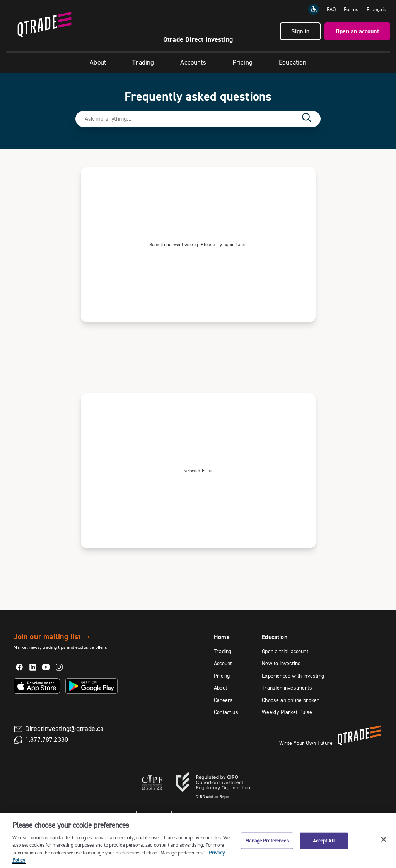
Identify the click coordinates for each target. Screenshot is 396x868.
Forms (351, 9)
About (98, 62)
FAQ (331, 9)
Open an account (357, 31)
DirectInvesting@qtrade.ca (65, 729)
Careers (223, 700)
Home (222, 637)
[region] (198, 840)
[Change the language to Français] (376, 9)
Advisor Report (213, 797)
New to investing (281, 663)
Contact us (226, 712)
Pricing (242, 62)
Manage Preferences (267, 841)
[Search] (307, 119)
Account (223, 663)
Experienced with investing (293, 676)
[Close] (384, 839)
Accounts (193, 62)
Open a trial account (285, 651)
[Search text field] (191, 119)
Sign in (300, 31)
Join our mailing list (52, 636)
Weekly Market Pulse (287, 712)
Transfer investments (287, 688)
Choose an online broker (290, 700)
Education (293, 62)
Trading (143, 62)
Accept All (324, 841)
